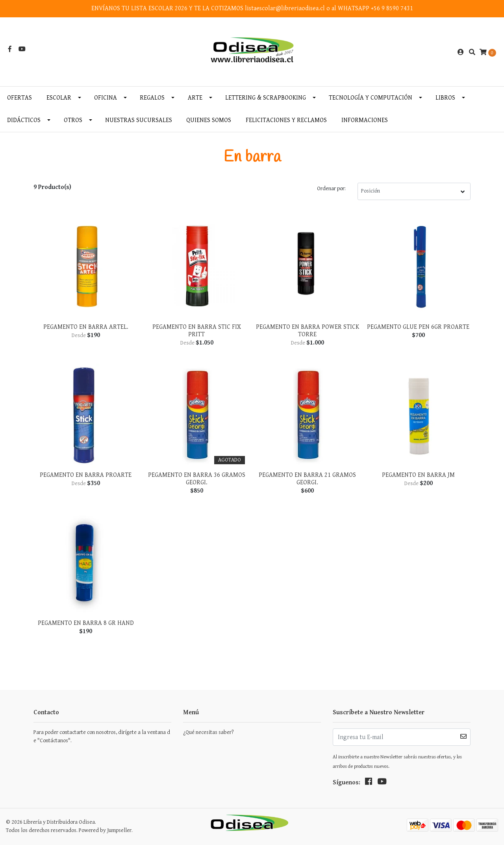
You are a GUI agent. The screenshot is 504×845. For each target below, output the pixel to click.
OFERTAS (19, 98)
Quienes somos (209, 120)
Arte (195, 98)
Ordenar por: (331, 189)
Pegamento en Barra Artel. (86, 327)
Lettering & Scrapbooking (266, 98)
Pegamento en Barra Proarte (86, 475)
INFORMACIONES (365, 120)
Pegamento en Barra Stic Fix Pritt (197, 331)
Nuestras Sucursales (139, 120)
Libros (445, 98)
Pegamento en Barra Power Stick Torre (308, 331)
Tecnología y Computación (371, 98)
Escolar (59, 98)
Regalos (152, 98)
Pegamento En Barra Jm (418, 475)
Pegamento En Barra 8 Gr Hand (86, 623)
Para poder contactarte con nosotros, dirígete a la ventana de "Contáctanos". (102, 737)
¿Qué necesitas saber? (208, 732)
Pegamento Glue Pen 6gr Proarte (418, 327)
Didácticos (24, 120)
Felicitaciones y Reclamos (286, 120)
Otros (73, 120)
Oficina (106, 98)
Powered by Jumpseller (105, 830)
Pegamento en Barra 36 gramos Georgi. (197, 479)
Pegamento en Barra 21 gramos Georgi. (307, 479)
